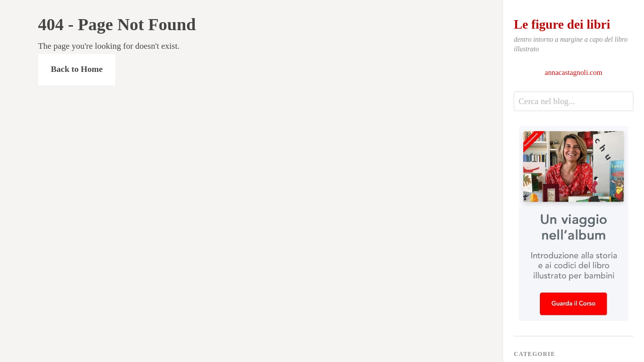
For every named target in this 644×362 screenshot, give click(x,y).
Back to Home (77, 69)
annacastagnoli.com (574, 72)
